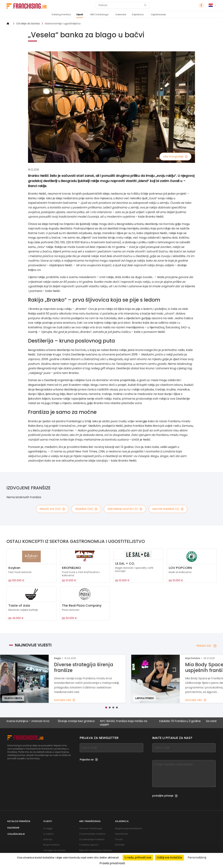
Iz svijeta (48, 834)
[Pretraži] (120, 5)
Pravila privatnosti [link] (112, 863)
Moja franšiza (51, 845)
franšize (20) (86, 509)
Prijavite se (89, 760)
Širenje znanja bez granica (83, 721)
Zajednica (138, 14)
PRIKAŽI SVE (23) (52, 509)
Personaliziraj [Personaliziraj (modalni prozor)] (197, 857)
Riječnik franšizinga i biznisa (95, 850)
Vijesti (80, 14)
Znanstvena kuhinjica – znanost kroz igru (31, 723)
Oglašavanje (158, 14)
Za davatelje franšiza (92, 839)
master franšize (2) (168, 509)
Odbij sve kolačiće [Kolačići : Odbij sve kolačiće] (169, 857)
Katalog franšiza (61, 14)
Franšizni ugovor (89, 845)
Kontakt (120, 845)
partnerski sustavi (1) (125, 509)
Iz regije (48, 828)
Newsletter (122, 834)
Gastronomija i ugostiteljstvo (63, 24)
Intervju (48, 839)
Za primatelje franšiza (92, 834)
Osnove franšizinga (91, 828)
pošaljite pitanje (165, 796)
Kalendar (121, 14)
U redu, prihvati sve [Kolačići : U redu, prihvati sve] (138, 857)
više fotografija (175, 157)
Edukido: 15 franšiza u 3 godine (186, 721)
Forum (119, 839)
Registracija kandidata (129, 828)
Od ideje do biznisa (28, 24)
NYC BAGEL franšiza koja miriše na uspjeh (130, 723)
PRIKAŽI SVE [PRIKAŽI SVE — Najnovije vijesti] (206, 646)
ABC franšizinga (99, 14)
